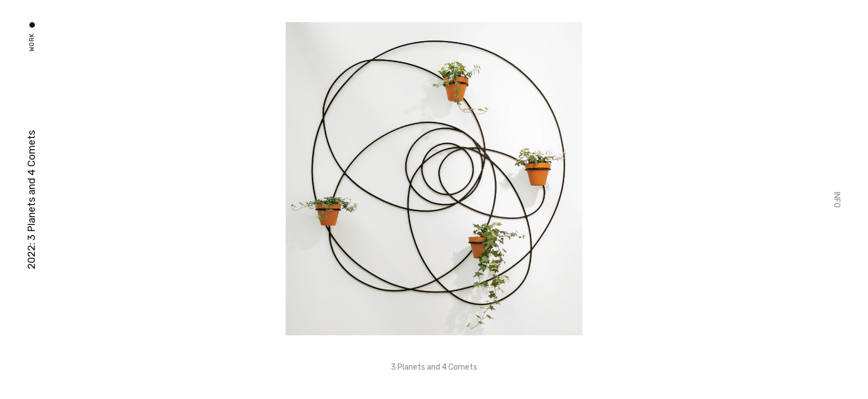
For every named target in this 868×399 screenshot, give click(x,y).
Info (837, 200)
